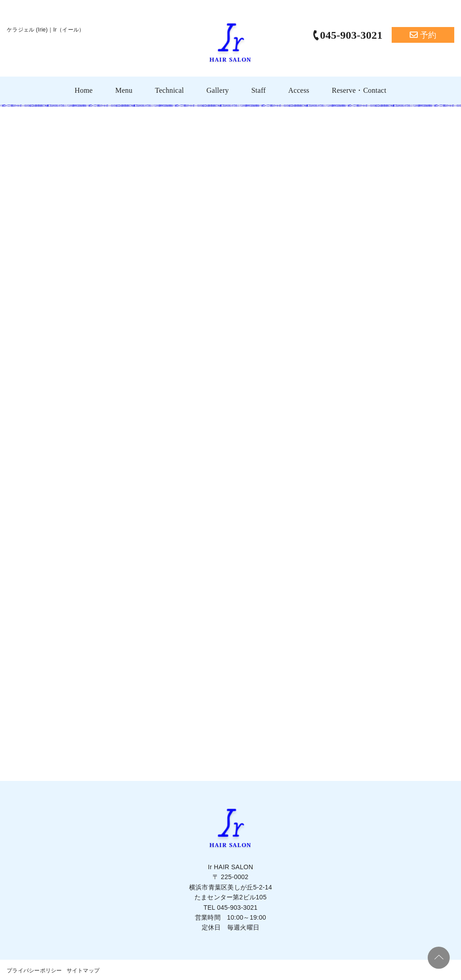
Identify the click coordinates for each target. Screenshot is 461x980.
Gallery (217, 90)
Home (84, 90)
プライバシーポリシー (34, 971)
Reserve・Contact (359, 90)
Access (299, 90)
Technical (169, 90)
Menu (124, 90)
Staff (258, 90)
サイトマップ (83, 971)
